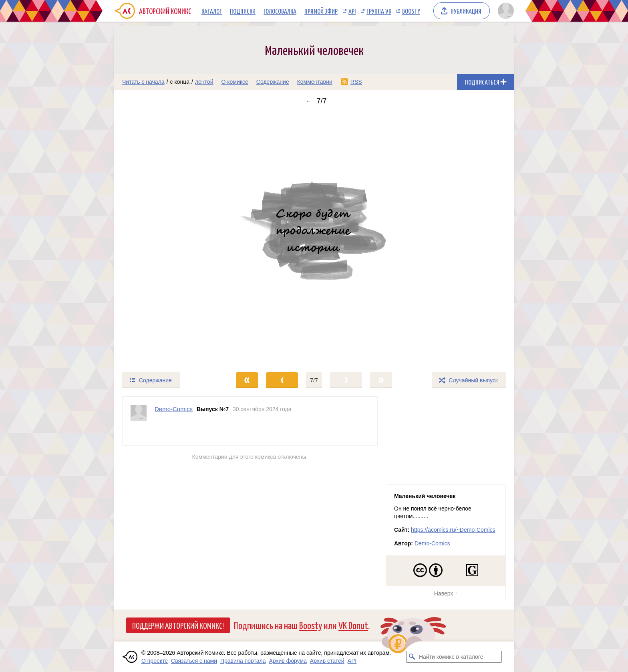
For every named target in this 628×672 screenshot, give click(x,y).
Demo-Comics (432, 543)
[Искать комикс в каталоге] (412, 657)
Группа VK (379, 11)
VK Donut (353, 625)
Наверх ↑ (446, 593)
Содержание (273, 82)
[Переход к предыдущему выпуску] (164, 238)
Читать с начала (143, 82)
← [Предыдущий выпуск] (309, 101)
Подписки (243, 11)
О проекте (155, 661)
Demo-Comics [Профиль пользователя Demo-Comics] (174, 409)
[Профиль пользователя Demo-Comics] (139, 413)
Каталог (212, 11)
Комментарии (315, 82)
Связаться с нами (194, 661)
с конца (180, 82)
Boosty (411, 11)
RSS (356, 82)
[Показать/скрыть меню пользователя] (504, 11)
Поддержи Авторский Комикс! (178, 625)
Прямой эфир (321, 11)
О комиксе (234, 82)
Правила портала (243, 661)
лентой (204, 82)
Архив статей (327, 661)
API (352, 11)
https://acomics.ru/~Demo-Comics (453, 530)
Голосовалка (280, 11)
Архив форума (288, 661)
